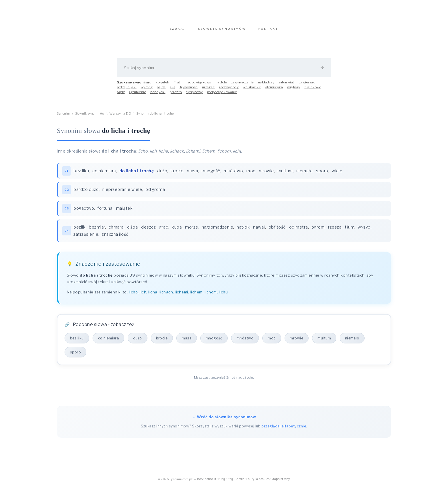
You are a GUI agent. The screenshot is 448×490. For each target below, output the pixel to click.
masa (193, 174)
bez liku (81, 174)
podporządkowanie (222, 95)
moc (251, 174)
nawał (259, 231)
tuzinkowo (313, 90)
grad (164, 231)
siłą (173, 90)
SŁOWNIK (222, 32)
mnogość (211, 174)
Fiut (177, 85)
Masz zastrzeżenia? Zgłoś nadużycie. (224, 381)
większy (294, 90)
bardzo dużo (86, 193)
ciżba (133, 231)
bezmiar (97, 231)
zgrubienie (137, 95)
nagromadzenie (218, 231)
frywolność (189, 90)
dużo (162, 174)
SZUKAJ (178, 32)
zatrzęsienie (86, 238)
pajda (161, 90)
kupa (177, 231)
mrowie (267, 174)
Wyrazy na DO (120, 116)
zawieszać (307, 85)
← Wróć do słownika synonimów (224, 421)
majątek (125, 212)
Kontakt (211, 483)
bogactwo (84, 212)
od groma (155, 193)
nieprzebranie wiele (123, 193)
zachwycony (229, 90)
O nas (198, 483)
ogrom (318, 231)
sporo (322, 174)
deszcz (149, 231)
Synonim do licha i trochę (155, 116)
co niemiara (104, 174)
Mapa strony (281, 483)
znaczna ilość (115, 238)
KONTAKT (268, 32)
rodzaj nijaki (127, 90)
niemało (305, 174)
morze (192, 231)
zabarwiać (287, 85)
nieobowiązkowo (198, 85)
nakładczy (266, 85)
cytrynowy (194, 95)
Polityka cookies (258, 483)
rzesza (335, 231)
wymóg (147, 90)
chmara (116, 231)
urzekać (208, 90)
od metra (299, 231)
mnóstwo (234, 174)
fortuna (105, 212)
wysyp (364, 231)
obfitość (277, 231)
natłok (243, 231)
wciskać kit (252, 90)
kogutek (163, 85)
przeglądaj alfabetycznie (284, 430)
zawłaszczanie (242, 85)
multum (285, 174)
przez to (176, 95)
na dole (221, 85)
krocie (177, 174)
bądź (121, 95)
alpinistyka (274, 90)
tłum (350, 231)
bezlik (80, 231)
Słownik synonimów (90, 116)
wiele (337, 174)
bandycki (158, 95)
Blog (222, 483)
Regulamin (236, 483)
